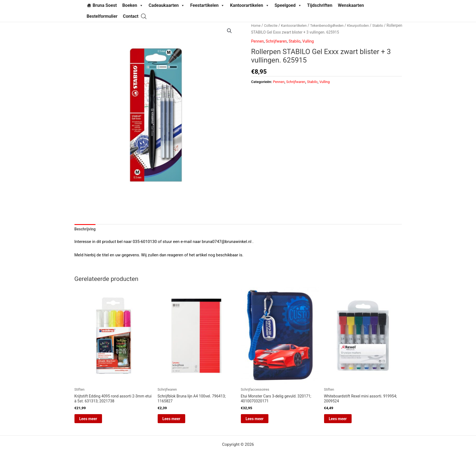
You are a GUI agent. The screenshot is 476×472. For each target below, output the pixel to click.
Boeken (133, 5)
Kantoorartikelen (249, 5)
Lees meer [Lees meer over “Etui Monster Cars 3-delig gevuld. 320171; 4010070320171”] (261, 421)
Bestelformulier (102, 16)
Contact (131, 16)
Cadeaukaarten (167, 5)
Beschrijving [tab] (86, 230)
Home (256, 25)
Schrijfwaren (278, 41)
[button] (229, 31)
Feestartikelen (207, 5)
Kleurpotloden (365, 25)
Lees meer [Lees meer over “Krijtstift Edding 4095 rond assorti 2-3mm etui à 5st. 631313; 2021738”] (95, 421)
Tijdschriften (320, 5)
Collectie (272, 25)
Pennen (258, 41)
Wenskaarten (351, 5)
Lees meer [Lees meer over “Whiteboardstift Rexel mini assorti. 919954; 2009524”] (345, 421)
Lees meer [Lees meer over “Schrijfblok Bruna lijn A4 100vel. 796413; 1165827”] (178, 421)
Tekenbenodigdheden (332, 25)
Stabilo (386, 25)
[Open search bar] (144, 16)
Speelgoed (288, 5)
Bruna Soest (105, 5)
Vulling (312, 41)
